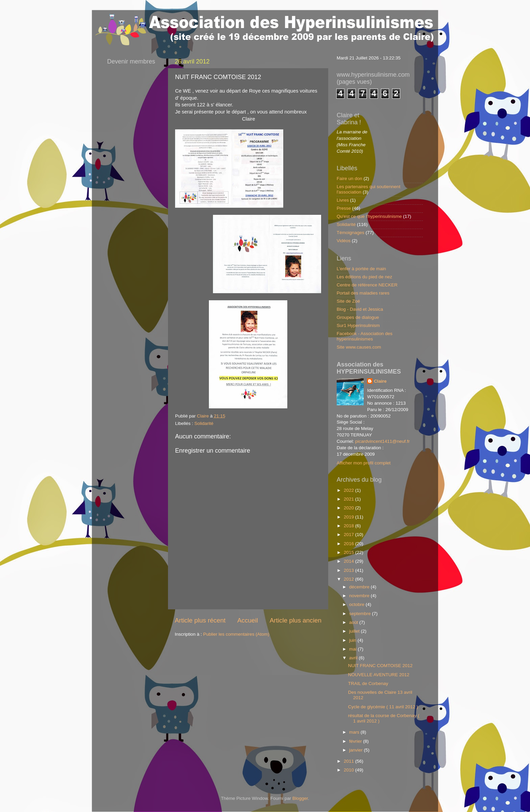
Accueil (248, 620)
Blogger (300, 798)
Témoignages (351, 233)
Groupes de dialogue (358, 317)
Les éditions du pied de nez (364, 277)
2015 (350, 552)
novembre (360, 596)
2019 (350, 517)
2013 (350, 570)
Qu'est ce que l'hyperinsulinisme (369, 216)
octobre (357, 604)
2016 (350, 544)
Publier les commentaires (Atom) (236, 634)
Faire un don (350, 179)
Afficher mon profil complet (364, 463)
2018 (350, 526)
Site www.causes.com (359, 347)
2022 (350, 490)
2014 (350, 561)
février (356, 741)
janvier (357, 750)
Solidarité (204, 423)
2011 (350, 761)
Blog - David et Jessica (360, 309)
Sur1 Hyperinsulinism (358, 325)
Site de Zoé (348, 301)
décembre (360, 587)
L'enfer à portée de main (361, 269)
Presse (344, 208)
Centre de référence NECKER (367, 285)
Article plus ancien (296, 620)
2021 (350, 499)
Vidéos (344, 241)
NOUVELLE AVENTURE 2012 (379, 675)
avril (354, 658)
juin (353, 640)
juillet (355, 631)
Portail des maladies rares (363, 293)
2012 (350, 579)
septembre (361, 614)
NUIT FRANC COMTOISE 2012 (380, 666)
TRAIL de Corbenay (368, 683)
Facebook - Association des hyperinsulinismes (365, 336)
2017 (350, 535)
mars (355, 732)
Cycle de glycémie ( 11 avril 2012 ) (383, 707)
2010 (350, 770)
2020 (350, 508)
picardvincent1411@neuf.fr (383, 441)
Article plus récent (200, 620)
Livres (343, 200)
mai (354, 649)
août (354, 622)
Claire (380, 381)
